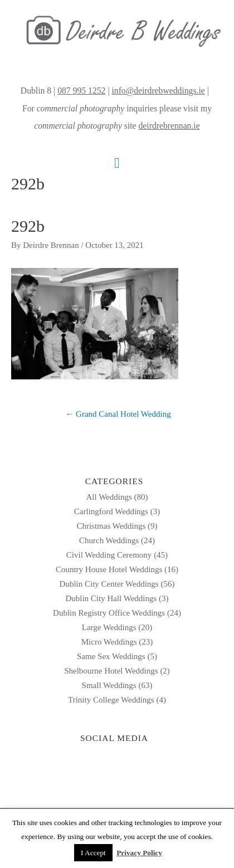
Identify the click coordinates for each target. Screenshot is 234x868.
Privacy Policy (139, 853)
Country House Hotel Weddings (109, 569)
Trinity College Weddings (111, 700)
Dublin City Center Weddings (109, 584)
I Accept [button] (93, 853)
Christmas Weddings (111, 526)
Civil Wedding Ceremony (109, 555)
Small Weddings (109, 685)
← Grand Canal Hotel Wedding (118, 414)
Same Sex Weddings (111, 656)
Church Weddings (109, 540)
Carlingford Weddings (111, 511)
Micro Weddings (109, 642)
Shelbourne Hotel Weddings (111, 671)
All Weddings (109, 497)
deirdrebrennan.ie (169, 126)
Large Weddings (109, 627)
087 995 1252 (81, 91)
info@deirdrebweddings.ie (158, 91)
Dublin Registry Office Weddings (109, 613)
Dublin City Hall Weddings (111, 598)
